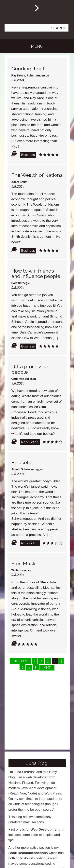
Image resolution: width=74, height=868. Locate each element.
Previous (20, 661)
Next (47, 668)
